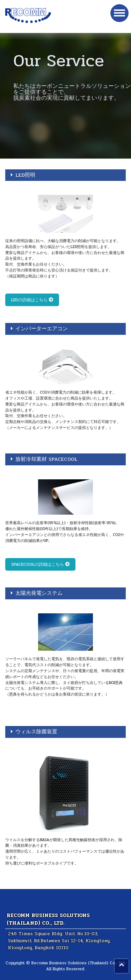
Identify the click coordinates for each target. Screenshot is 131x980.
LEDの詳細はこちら (32, 300)
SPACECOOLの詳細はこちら (40, 564)
